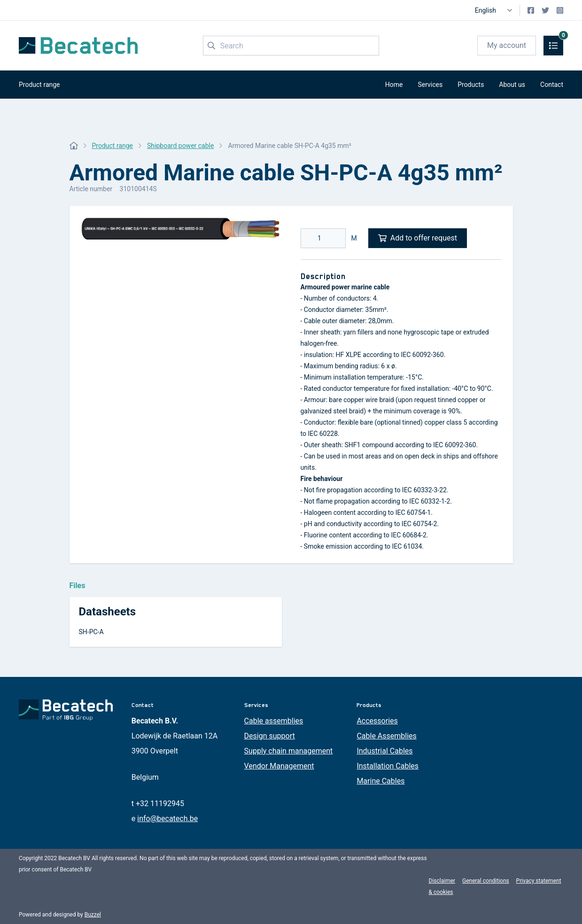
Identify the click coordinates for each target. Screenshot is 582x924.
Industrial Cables (384, 751)
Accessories (377, 721)
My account (507, 45)
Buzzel (93, 915)
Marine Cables (380, 781)
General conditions (486, 881)
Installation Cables (388, 766)
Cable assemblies (274, 721)
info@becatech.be (167, 819)
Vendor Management (279, 766)
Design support (270, 736)
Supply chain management (289, 751)
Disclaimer (442, 881)
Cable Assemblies (386, 736)
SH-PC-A (91, 632)
